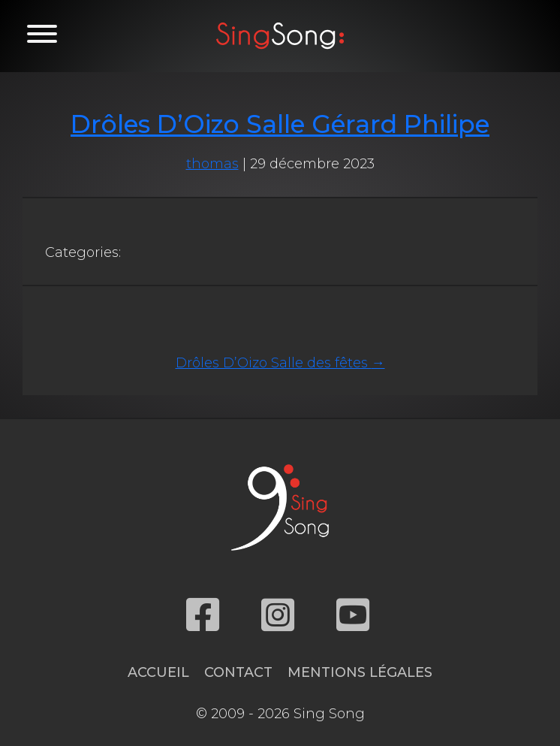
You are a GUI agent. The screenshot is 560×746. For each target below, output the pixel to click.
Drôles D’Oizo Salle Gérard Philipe (280, 124)
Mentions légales (360, 672)
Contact (238, 672)
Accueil (158, 672)
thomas (212, 164)
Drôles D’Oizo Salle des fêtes (280, 363)
